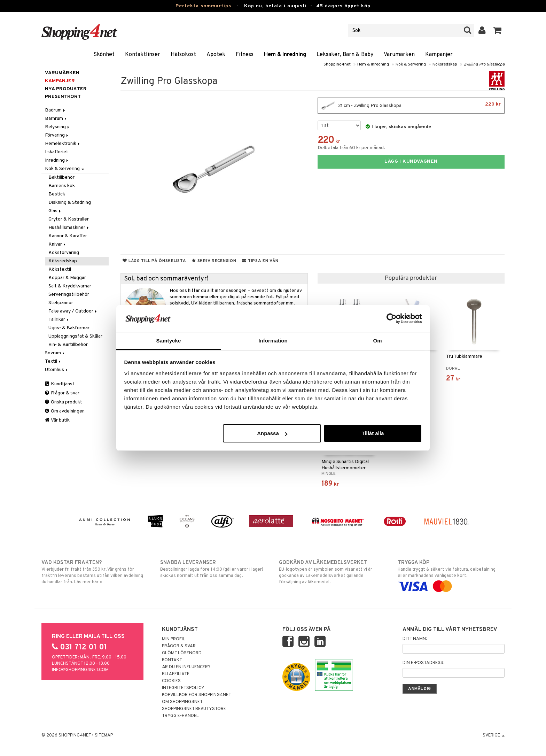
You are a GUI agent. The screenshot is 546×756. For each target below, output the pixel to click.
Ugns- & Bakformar (69, 328)
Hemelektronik (63, 144)
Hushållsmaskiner (69, 228)
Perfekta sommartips (203, 6)
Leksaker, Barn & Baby (345, 55)
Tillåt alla (373, 433)
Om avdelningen (65, 411)
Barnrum (56, 119)
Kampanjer (439, 55)
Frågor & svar (62, 393)
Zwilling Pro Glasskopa (484, 64)
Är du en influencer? (186, 667)
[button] (497, 31)
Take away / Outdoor (73, 311)
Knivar (57, 244)
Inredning (57, 160)
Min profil (174, 639)
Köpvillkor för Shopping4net (197, 695)
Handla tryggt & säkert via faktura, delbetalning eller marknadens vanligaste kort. (451, 574)
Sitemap (104, 735)
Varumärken (399, 55)
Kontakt (172, 660)
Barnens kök (62, 186)
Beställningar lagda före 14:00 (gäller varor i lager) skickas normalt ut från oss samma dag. (214, 569)
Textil (53, 361)
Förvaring (57, 135)
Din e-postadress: (423, 663)
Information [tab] (273, 341)
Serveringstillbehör (69, 295)
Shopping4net (337, 64)
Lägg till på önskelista (154, 261)
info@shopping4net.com (80, 670)
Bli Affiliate (176, 674)
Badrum (56, 110)
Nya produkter (66, 89)
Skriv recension (214, 261)
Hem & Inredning (285, 55)
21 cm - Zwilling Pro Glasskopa (411, 106)
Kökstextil (60, 269)
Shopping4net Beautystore (194, 709)
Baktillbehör (61, 178)
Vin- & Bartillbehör (68, 345)
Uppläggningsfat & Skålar (75, 336)
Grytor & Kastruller (69, 219)
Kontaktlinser (143, 55)
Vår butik (57, 420)
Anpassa (272, 433)
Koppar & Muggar (67, 278)
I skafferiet (57, 152)
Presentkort (63, 97)
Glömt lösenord (182, 653)
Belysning (58, 127)
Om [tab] (377, 341)
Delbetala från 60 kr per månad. (351, 148)
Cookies (171, 681)
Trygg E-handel (180, 716)
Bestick (57, 194)
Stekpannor (61, 303)
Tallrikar (59, 320)
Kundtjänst (60, 384)
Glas (55, 211)
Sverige (494, 735)
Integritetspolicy (183, 688)
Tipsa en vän (260, 261)
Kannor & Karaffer (68, 236)
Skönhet (104, 55)
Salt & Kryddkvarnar (70, 286)
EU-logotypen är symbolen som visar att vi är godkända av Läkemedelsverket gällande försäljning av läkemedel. (332, 572)
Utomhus (57, 370)
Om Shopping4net (182, 702)
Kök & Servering (411, 64)
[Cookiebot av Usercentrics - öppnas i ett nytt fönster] (392, 318)
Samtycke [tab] (169, 341)
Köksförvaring (64, 253)
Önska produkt (64, 402)
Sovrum (55, 353)
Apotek (216, 55)
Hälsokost (183, 55)
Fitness (245, 55)
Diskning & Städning (70, 203)
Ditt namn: (415, 639)
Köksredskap (445, 64)
